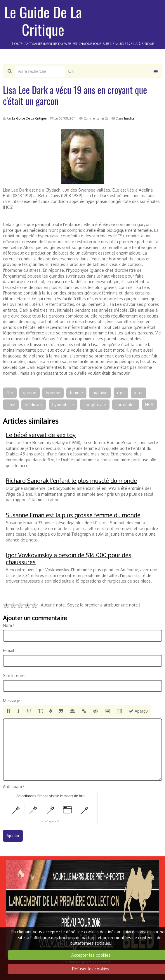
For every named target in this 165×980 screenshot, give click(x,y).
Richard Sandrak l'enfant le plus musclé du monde (71, 481)
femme (76, 393)
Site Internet (14, 675)
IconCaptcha (49, 821)
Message (12, 701)
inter (139, 393)
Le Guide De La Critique (43, 20)
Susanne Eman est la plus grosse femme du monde (73, 515)
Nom (7, 625)
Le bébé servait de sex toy (41, 435)
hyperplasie (63, 405)
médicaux (34, 405)
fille (10, 393)
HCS (149, 405)
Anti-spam (12, 787)
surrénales (126, 405)
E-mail (9, 650)
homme (53, 393)
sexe (11, 405)
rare (121, 393)
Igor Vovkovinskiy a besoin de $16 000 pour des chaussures (69, 558)
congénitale (95, 405)
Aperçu (138, 711)
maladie (100, 393)
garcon (29, 393)
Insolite (129, 118)
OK (71, 71)
